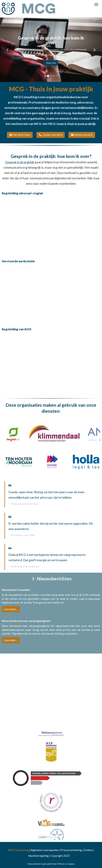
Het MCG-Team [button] (20, 135)
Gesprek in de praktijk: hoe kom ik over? (51, 156)
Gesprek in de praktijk (20, 162)
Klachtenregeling (38, 856)
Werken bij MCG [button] (82, 135)
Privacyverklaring (71, 850)
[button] (8, 50)
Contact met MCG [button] (51, 135)
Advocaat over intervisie (25, 504)
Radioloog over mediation (25, 566)
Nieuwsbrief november (16, 590)
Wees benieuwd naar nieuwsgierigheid (26, 621)
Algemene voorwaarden (45, 850)
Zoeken (88, 850)
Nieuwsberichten (51, 579)
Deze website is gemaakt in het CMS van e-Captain (51, 864)
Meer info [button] (51, 63)
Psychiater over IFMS (23, 535)
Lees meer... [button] (11, 609)
